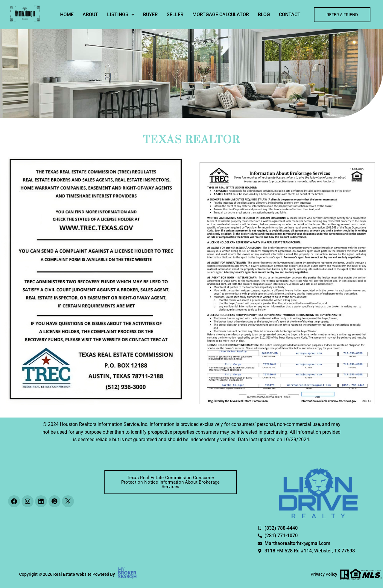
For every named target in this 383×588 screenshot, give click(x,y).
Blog (264, 15)
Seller (175, 15)
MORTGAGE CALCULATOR (221, 15)
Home (67, 15)
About (90, 15)
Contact (290, 15)
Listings (121, 15)
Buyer (150, 15)
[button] (121, 15)
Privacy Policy (324, 574)
